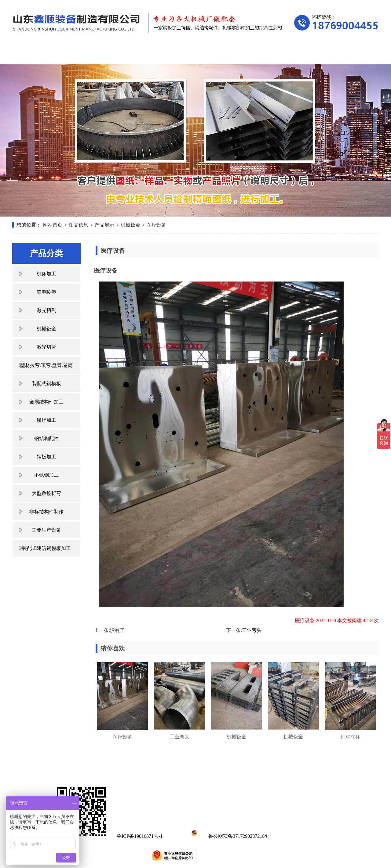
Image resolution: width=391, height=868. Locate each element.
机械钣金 (130, 225)
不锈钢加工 (46, 475)
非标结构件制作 (46, 512)
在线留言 (297, 54)
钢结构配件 (46, 438)
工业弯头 (252, 630)
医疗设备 (156, 225)
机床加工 (46, 274)
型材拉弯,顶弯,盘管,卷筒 (46, 365)
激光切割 (46, 310)
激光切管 (46, 347)
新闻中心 (193, 54)
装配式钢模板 (46, 384)
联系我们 (348, 54)
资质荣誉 (245, 54)
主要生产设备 (46, 530)
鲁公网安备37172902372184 (228, 836)
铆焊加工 (46, 420)
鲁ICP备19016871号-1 (140, 836)
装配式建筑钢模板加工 (46, 548)
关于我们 (90, 54)
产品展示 (141, 54)
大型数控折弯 (46, 493)
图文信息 (79, 225)
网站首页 (38, 54)
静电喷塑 (46, 292)
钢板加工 (46, 457)
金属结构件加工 (46, 402)
